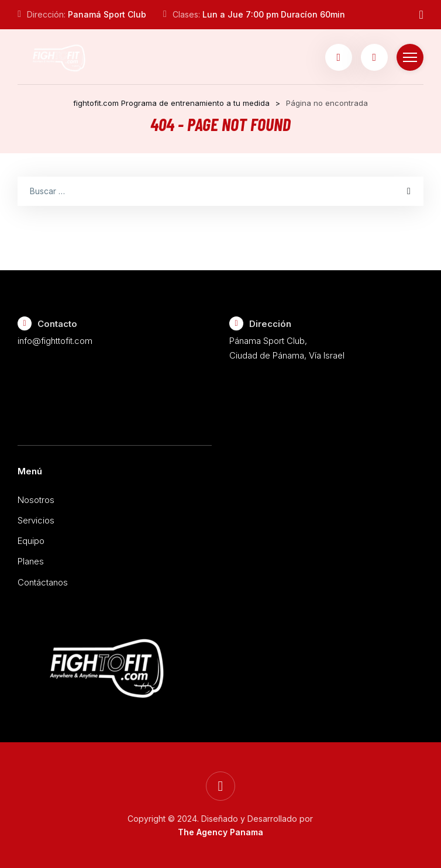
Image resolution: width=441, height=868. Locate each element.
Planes (31, 561)
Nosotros (36, 500)
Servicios (36, 520)
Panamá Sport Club (107, 14)
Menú (30, 471)
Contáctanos (43, 582)
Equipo (31, 541)
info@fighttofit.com (55, 341)
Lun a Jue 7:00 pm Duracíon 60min (274, 14)
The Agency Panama (220, 832)
